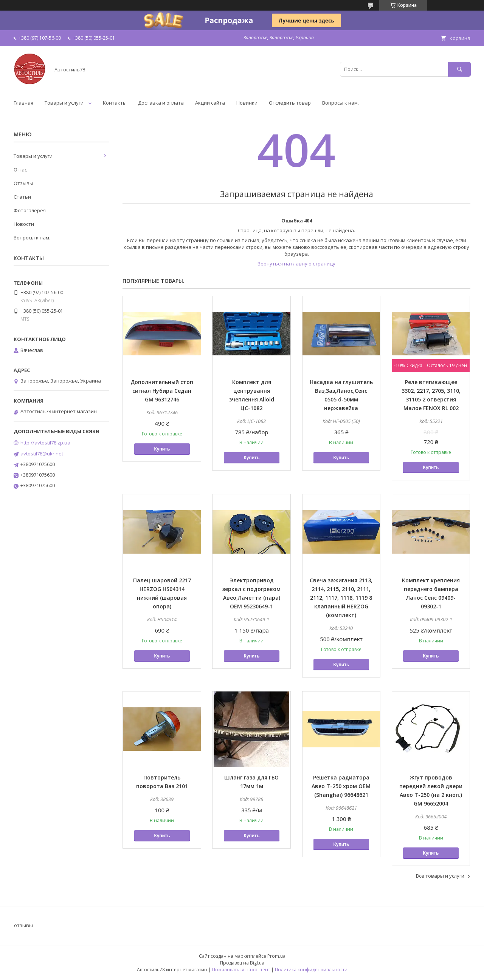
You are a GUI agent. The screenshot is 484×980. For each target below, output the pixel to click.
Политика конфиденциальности (311, 970)
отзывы (23, 925)
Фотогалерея (30, 210)
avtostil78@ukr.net (42, 454)
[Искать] (459, 69)
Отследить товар (290, 103)
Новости (24, 224)
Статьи (22, 197)
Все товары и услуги (440, 876)
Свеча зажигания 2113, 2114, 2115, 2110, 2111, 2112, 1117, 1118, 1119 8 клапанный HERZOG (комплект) (341, 598)
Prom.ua (276, 956)
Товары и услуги (64, 103)
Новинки (247, 103)
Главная (23, 103)
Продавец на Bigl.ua (242, 963)
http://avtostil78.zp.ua (45, 443)
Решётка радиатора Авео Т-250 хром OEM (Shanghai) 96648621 (341, 786)
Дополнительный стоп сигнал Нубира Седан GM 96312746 (162, 391)
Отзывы (23, 183)
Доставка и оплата (161, 103)
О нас (20, 170)
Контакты (115, 103)
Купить (162, 449)
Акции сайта (210, 103)
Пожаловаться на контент (241, 970)
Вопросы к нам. (341, 103)
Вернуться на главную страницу (296, 264)
